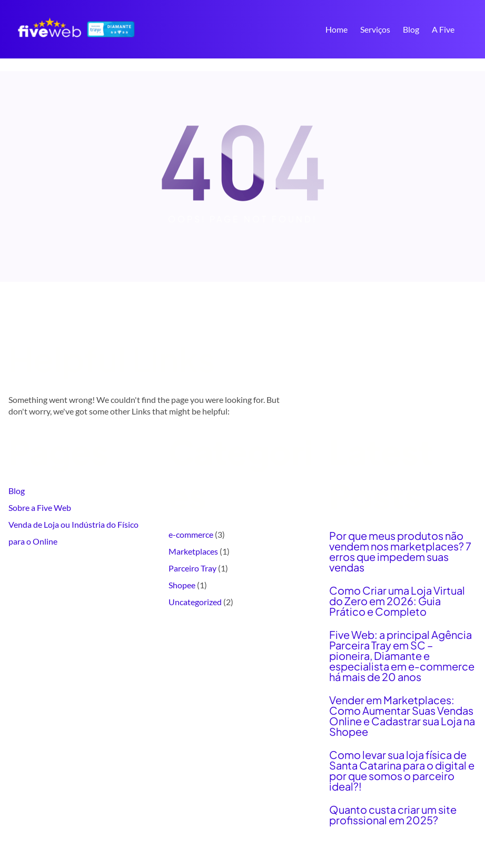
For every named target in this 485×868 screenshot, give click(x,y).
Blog (17, 491)
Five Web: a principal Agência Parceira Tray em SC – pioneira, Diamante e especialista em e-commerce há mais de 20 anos (402, 656)
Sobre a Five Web (40, 507)
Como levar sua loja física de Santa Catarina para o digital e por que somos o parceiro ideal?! (402, 771)
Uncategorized (195, 602)
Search (472, 31)
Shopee (182, 585)
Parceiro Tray (192, 568)
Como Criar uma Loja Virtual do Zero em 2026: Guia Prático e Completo (397, 601)
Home (336, 29)
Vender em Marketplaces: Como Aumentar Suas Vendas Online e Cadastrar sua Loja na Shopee (402, 716)
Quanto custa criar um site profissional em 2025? (393, 815)
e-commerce (191, 534)
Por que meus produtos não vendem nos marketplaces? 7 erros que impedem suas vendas (400, 551)
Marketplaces (193, 551)
